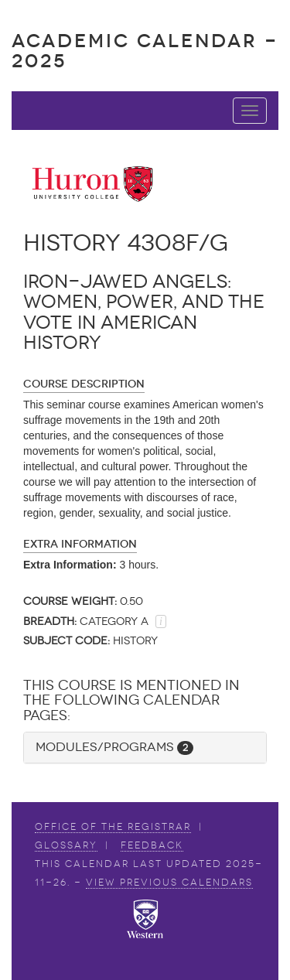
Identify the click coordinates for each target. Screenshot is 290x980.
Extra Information (80, 544)
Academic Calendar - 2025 (145, 51)
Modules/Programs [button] (114, 747)
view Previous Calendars (169, 883)
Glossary (66, 845)
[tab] (145, 748)
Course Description (84, 384)
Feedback (152, 845)
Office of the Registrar (113, 827)
